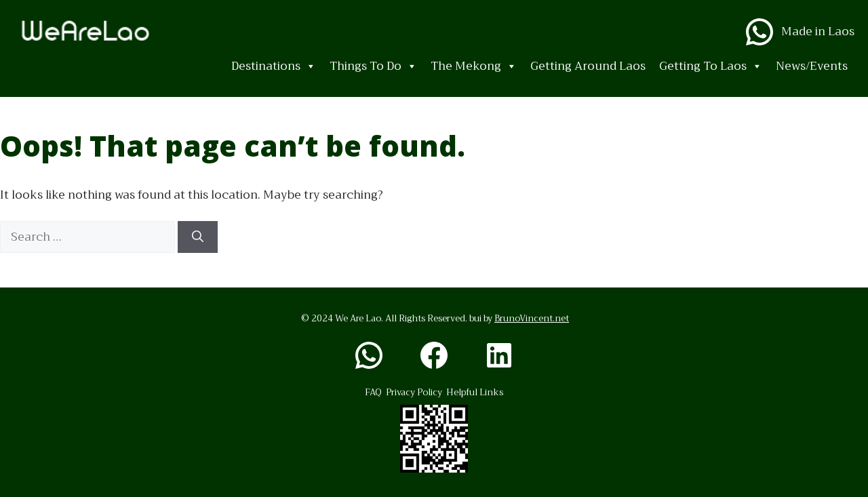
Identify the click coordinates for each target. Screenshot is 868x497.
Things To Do (373, 66)
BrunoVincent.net (532, 318)
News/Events (812, 66)
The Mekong (474, 66)
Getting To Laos (711, 66)
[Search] (198, 237)
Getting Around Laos (588, 66)
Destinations (274, 66)
